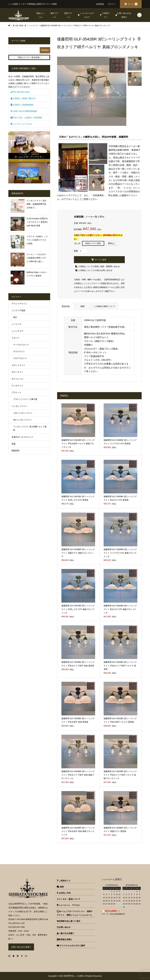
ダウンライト (17, 372)
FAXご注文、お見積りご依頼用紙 (26, 118)
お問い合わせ (64, 927)
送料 (60, 887)
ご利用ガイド (105, 15)
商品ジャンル (40, 15)
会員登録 (100, 4)
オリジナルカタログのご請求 (71, 946)
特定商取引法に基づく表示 (69, 921)
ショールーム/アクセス (86, 15)
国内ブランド (68, 15)
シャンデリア (17, 331)
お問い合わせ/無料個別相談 (24, 111)
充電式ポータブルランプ (22, 437)
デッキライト (17, 386)
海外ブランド (54, 15)
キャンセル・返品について (69, 899)
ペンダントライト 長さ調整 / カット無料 (30, 428)
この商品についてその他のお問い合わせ (94, 270)
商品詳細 (66, 306)
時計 (15, 317)
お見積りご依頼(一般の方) (23, 98)
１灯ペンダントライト (23, 413)
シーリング (16, 324)
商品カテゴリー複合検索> (29, 57)
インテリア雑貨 (18, 310)
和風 (14, 444)
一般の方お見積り (66, 933)
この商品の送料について (104, 306)
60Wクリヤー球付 (93, 243)
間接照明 (15, 451)
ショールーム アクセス (21, 124)
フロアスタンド (20, 358)
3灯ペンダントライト (23, 420)
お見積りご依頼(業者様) (22, 105)
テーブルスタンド (21, 345)
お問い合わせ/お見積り (123, 15)
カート (133, 4)
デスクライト (19, 351)
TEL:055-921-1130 (20, 92)
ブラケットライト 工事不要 (25, 399)
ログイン (112, 4)
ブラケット (16, 392)
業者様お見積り (65, 939)
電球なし (112, 243)
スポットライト (18, 365)
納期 (82, 306)
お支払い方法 (64, 893)
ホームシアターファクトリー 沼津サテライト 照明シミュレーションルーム (75, 913)
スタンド (15, 338)
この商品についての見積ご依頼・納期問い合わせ (98, 266)
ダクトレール (17, 379)
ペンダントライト (19, 406)
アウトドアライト (19, 304)
